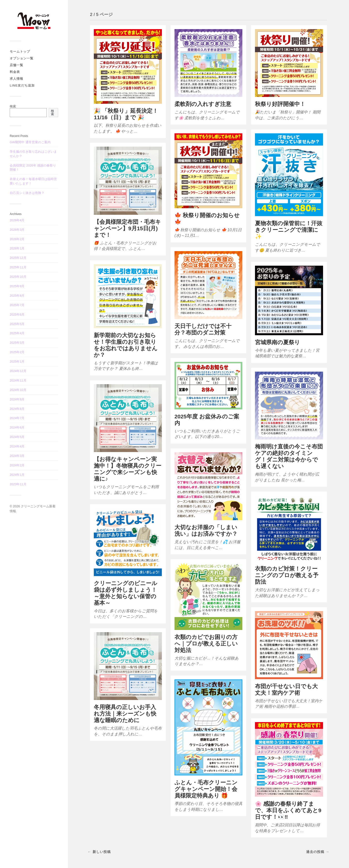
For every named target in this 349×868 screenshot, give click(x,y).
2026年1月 (17, 248)
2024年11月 (18, 380)
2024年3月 (17, 456)
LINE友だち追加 (22, 85)
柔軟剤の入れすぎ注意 (203, 104)
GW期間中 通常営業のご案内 (30, 142)
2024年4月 (17, 446)
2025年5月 (17, 324)
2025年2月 (17, 352)
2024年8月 (17, 409)
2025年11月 (18, 267)
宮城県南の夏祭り (278, 342)
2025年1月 (17, 362)
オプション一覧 (22, 58)
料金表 (15, 72)
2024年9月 (17, 399)
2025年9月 (17, 286)
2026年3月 (17, 230)
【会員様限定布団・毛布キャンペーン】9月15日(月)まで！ (127, 228)
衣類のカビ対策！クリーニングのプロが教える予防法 (287, 575)
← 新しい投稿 (99, 852)
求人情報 (16, 79)
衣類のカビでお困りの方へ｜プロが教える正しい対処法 (206, 644)
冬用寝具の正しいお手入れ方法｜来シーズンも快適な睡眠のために (125, 714)
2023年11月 (18, 484)
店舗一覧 (16, 65)
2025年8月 (17, 296)
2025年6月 (17, 315)
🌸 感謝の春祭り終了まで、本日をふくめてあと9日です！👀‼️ (288, 810)
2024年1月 (17, 475)
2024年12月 (18, 371)
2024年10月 (18, 390)
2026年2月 (17, 239)
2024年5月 (17, 437)
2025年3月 (17, 343)
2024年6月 (17, 427)
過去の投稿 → (318, 852)
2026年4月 (17, 220)
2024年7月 (17, 418)
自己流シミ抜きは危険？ (27, 193)
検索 (13, 106)
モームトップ (20, 52)
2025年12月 (18, 258)
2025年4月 (17, 333)
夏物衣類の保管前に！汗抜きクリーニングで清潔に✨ (289, 230)
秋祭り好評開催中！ (280, 104)
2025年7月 (17, 305)
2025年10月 (18, 277)
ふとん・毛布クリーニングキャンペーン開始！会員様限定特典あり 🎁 (206, 789)
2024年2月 (17, 465)
